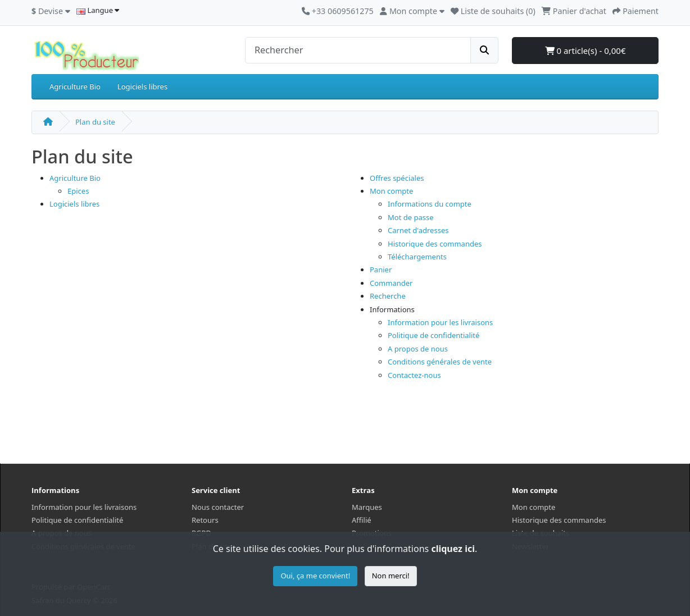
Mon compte (391, 191)
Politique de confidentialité (433, 335)
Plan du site (95, 122)
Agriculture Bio (75, 86)
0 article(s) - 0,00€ (585, 51)
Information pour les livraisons (440, 322)
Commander (391, 283)
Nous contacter (218, 507)
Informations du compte (430, 204)
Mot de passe (411, 217)
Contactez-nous (414, 375)
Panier (381, 270)
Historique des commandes (435, 244)
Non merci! (391, 576)
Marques (367, 507)
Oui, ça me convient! (315, 576)
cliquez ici (453, 549)
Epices (78, 191)
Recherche (388, 296)
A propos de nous (418, 349)
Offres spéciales (397, 178)
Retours (205, 520)
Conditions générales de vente (440, 362)
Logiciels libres (142, 86)
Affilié (362, 520)
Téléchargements (417, 257)
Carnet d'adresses (418, 230)
